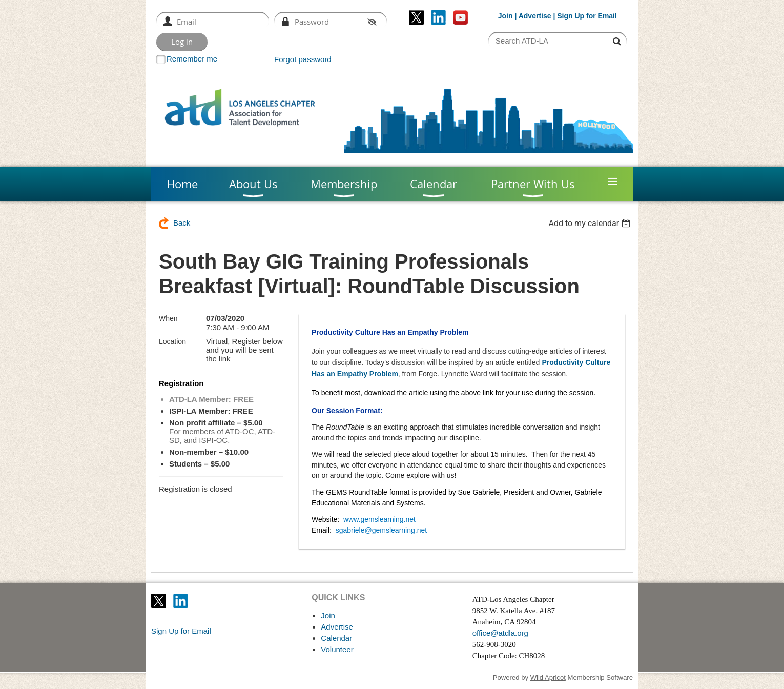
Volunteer (337, 649)
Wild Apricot (548, 677)
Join (506, 16)
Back (182, 223)
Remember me (192, 59)
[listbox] (591, 223)
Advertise (535, 16)
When (168, 318)
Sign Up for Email (181, 631)
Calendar (336, 638)
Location (172, 341)
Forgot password (303, 59)
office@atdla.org (500, 633)
